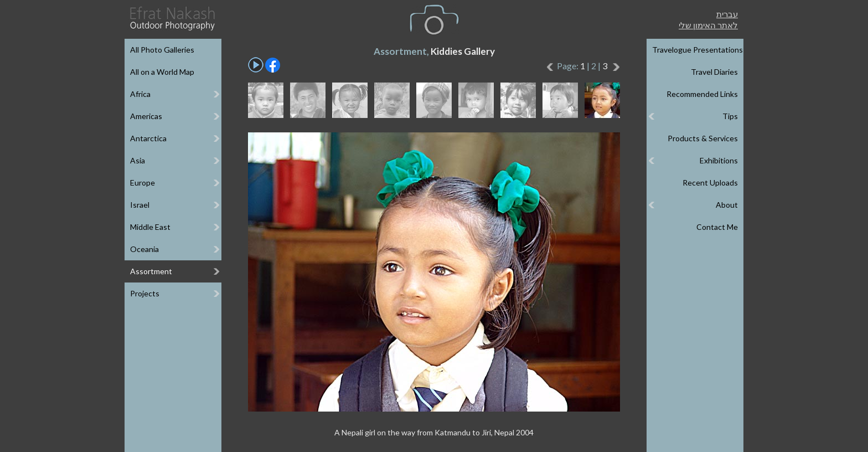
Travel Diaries (714, 72)
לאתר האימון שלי (708, 25)
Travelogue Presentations (697, 50)
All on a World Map (162, 72)
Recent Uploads (710, 183)
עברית (727, 14)
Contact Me (717, 227)
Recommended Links (702, 94)
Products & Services (703, 138)
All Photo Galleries (162, 50)
